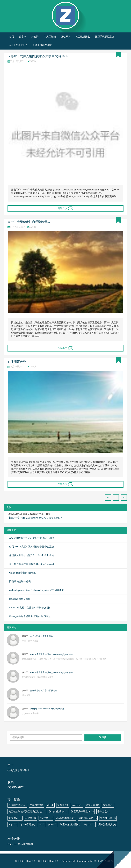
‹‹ (108, 497)
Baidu (10, 844)
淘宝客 (108, 805)
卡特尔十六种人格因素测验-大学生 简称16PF (38, 56)
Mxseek (85, 861)
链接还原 (92, 805)
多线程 (63, 805)
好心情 (35, 37)
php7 (52, 825)
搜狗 (30, 844)
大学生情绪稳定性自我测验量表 (29, 222)
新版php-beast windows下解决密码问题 (47, 709)
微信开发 (66, 37)
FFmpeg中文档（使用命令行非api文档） (30, 608)
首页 (12, 37)
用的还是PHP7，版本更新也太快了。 (39, 677)
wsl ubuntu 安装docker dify (23, 573)
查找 (103, 737)
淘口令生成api (58, 812)
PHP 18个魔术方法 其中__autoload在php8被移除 (51, 654)
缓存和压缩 (108, 818)
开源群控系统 (17, 805)
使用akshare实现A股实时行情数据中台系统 (32, 547)
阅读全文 (65, 208)
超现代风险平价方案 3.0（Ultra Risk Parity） (32, 555)
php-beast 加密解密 (30, 713)
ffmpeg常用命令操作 (20, 599)
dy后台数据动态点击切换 (41, 636)
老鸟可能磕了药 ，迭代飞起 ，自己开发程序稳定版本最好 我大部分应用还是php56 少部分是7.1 (65, 659)
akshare (77, 805)
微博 (26, 844)
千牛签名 (104, 812)
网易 (20, 844)
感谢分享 (26, 695)
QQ (16, 844)
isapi (12, 825)
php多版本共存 (66, 818)
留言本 (23, 37)
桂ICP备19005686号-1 (26, 861)
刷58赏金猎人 (107, 825)
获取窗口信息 (88, 818)
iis (42, 825)
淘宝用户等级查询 (82, 812)
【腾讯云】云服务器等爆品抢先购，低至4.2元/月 (35, 518)
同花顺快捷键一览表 (20, 581)
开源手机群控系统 (105, 37)
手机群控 (37, 805)
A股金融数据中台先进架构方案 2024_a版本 (32, 538)
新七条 (31, 818)
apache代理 (28, 825)
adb (50, 805)
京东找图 (46, 818)
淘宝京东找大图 (70, 825)
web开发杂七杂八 (18, 45)
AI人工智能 (50, 37)
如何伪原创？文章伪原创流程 (43, 691)
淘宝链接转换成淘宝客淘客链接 (27, 812)
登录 (113, 861)
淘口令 (89, 825)
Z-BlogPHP (100, 861)
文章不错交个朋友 (30, 641)
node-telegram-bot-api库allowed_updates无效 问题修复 (37, 590)
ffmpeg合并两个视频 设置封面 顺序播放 (30, 616)
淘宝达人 (15, 818)
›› (124, 497)
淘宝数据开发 (83, 37)
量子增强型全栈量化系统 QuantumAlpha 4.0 (32, 564)
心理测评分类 (17, 362)
